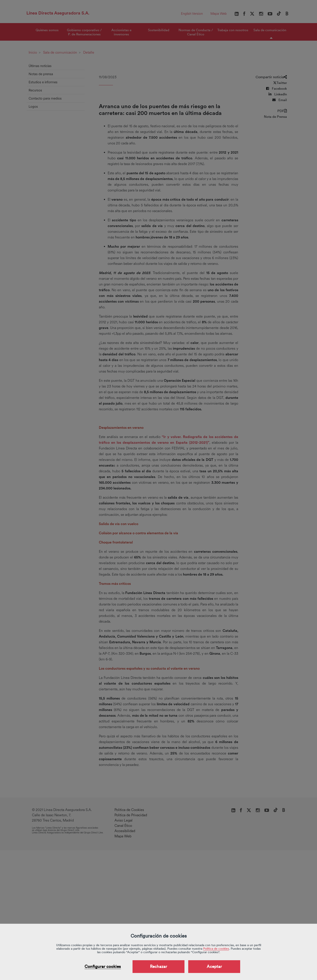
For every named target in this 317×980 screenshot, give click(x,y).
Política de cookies (216, 949)
